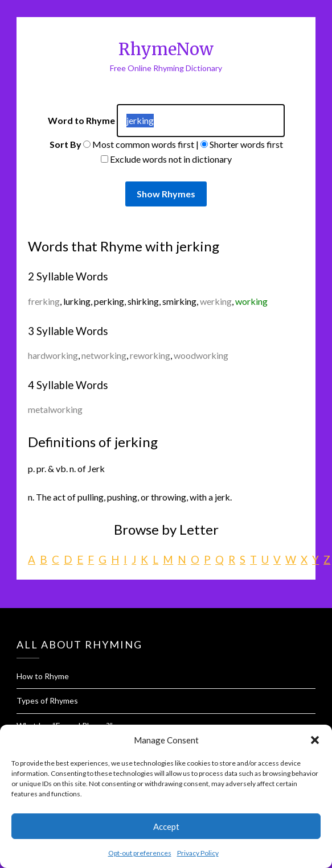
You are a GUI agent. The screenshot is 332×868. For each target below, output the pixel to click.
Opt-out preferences (140, 853)
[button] (315, 740)
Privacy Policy (198, 853)
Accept (166, 826)
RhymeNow (166, 49)
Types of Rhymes (47, 700)
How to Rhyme (43, 676)
